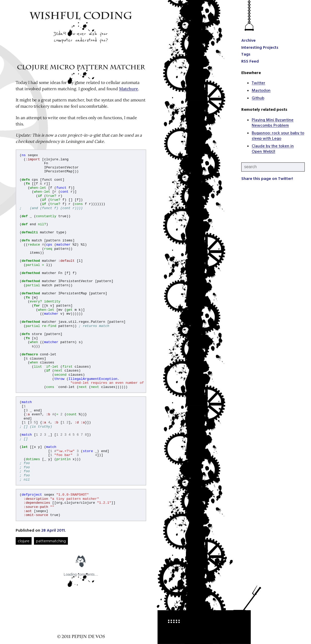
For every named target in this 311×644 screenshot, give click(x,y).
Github (258, 98)
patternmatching (51, 541)
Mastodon (261, 90)
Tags (246, 54)
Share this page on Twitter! (267, 178)
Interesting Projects (260, 47)
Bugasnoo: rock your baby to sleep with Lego (278, 135)
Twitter (259, 83)
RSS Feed (250, 61)
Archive (248, 40)
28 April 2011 (53, 530)
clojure (24, 541)
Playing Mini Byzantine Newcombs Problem (273, 122)
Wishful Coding (81, 17)
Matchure (129, 89)
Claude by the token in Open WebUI (273, 148)
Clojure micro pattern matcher (81, 68)
